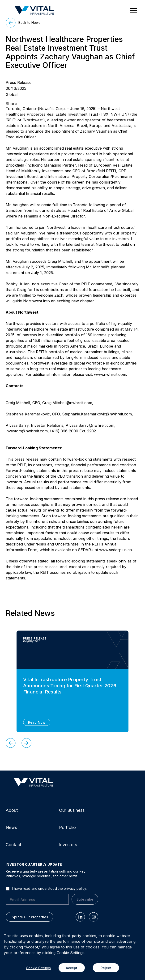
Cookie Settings (38, 968)
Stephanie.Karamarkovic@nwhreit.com (97, 414)
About (12, 810)
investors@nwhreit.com (27, 431)
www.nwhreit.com (110, 374)
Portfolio (67, 828)
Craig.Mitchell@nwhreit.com (67, 403)
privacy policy (75, 888)
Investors (68, 845)
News (11, 828)
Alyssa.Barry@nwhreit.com (90, 425)
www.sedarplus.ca (115, 550)
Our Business (72, 810)
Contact (13, 845)
